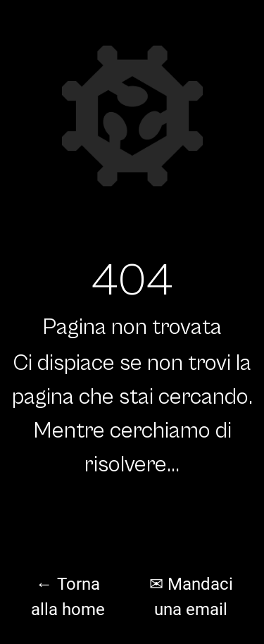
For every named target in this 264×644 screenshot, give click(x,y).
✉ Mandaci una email (191, 597)
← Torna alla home (68, 597)
